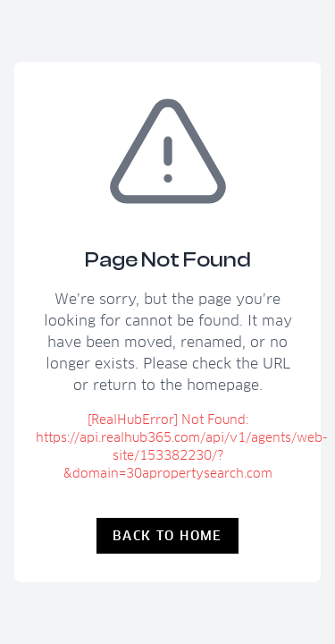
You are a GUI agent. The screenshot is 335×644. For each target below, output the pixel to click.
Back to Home (167, 536)
